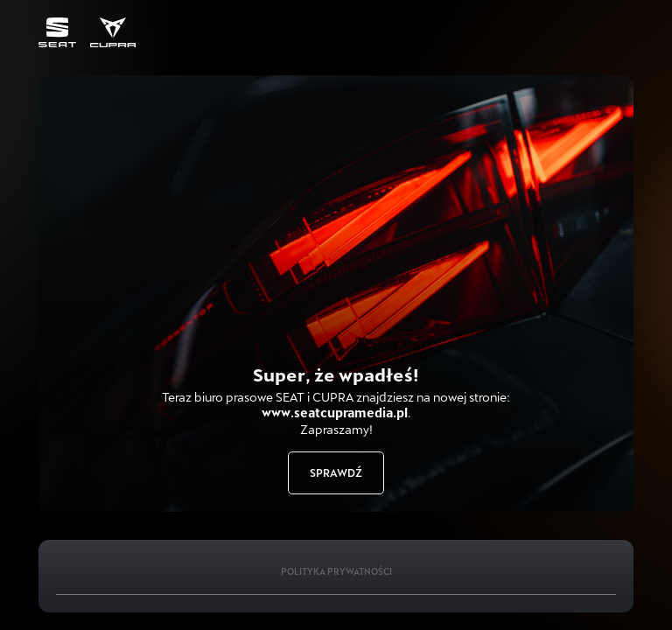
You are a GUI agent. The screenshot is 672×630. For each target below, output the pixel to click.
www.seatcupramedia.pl (335, 413)
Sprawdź (336, 472)
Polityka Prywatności (336, 571)
